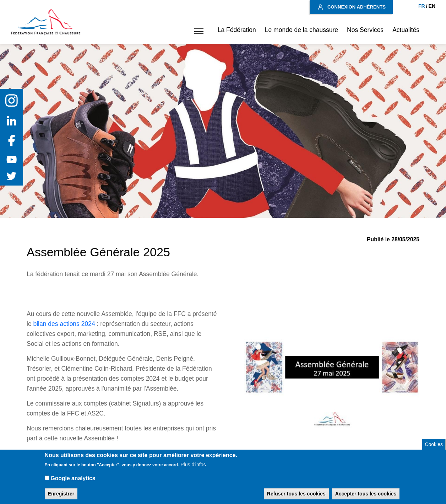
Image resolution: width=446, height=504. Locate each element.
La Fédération (237, 30)
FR (422, 6)
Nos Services (365, 30)
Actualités (406, 30)
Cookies (434, 449)
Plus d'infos (193, 470)
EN (432, 6)
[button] (197, 31)
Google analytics (73, 483)
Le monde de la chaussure (301, 30)
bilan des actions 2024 (64, 324)
